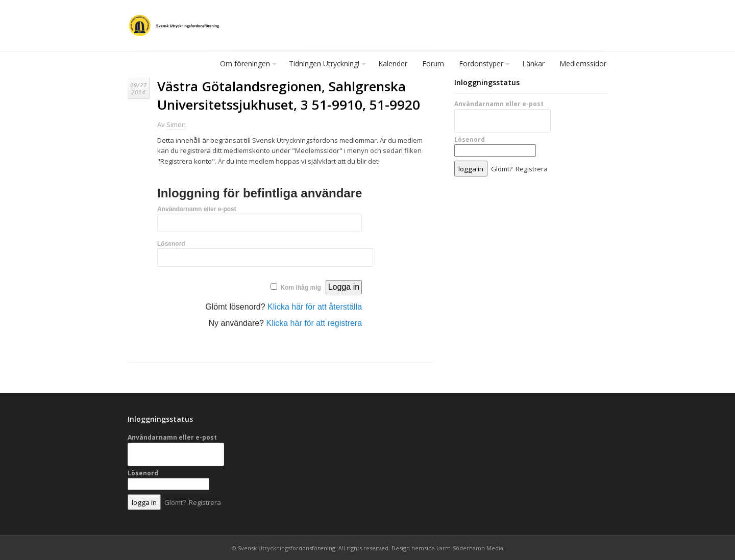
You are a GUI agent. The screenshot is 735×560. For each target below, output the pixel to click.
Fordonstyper (482, 66)
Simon (176, 124)
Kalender (393, 63)
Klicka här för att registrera (314, 323)
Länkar (533, 63)
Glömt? (502, 169)
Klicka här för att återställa (315, 307)
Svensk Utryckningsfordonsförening (287, 548)
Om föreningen (246, 66)
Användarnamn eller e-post (197, 209)
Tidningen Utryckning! (325, 66)
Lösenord (171, 244)
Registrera (532, 169)
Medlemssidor (583, 63)
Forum (433, 63)
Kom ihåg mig (300, 288)
